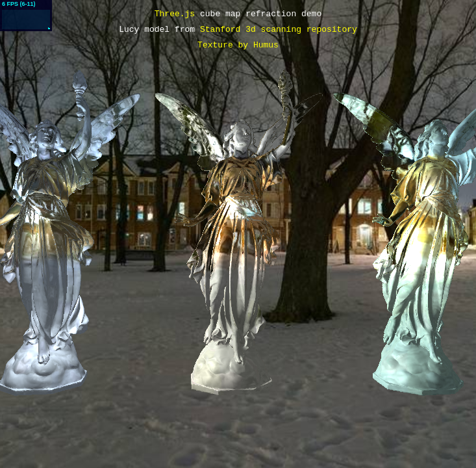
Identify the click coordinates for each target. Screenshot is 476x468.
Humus (266, 45)
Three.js (175, 14)
